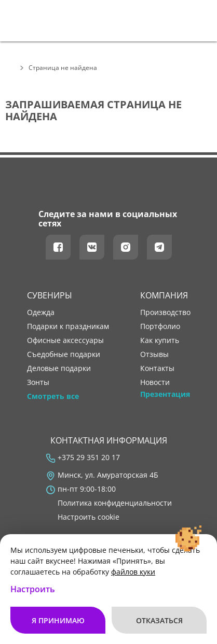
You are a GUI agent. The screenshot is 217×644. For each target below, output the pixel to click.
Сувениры (50, 295)
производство (165, 312)
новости (155, 382)
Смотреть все (53, 396)
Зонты (38, 382)
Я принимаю (58, 620)
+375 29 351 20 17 (89, 457)
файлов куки (133, 572)
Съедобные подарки (64, 354)
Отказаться (159, 620)
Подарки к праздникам (68, 326)
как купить (160, 340)
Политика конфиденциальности (115, 503)
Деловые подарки (59, 368)
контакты (157, 368)
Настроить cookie (89, 517)
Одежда (41, 312)
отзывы (154, 354)
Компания (164, 295)
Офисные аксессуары (65, 340)
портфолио (160, 326)
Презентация (165, 394)
